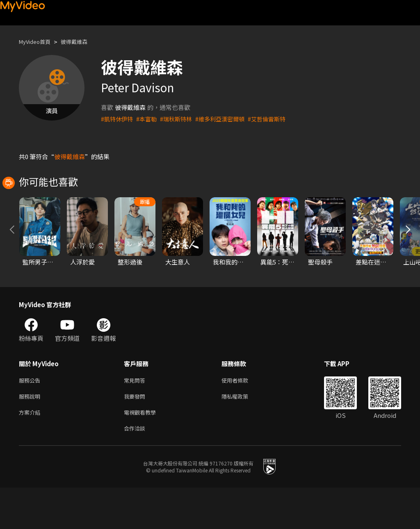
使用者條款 (242, 417)
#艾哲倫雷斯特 (276, 119)
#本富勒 (149, 119)
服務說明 (31, 434)
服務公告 (31, 417)
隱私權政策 (242, 434)
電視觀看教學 (142, 452)
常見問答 (136, 417)
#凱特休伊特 (118, 119)
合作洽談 (136, 469)
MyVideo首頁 (38, 42)
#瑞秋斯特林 (180, 119)
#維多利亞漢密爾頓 (227, 119)
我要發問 (136, 434)
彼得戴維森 (82, 42)
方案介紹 (31, 452)
